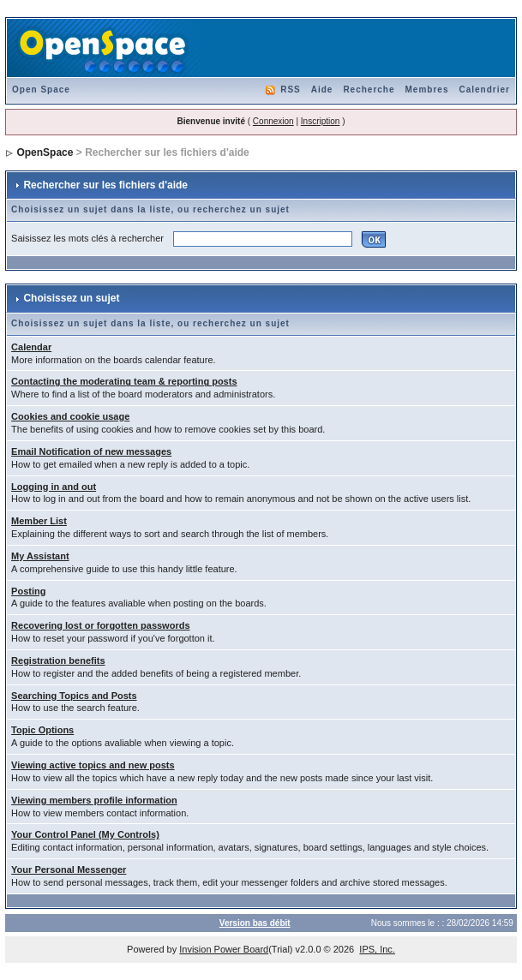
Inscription (321, 121)
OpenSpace (45, 152)
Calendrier (484, 90)
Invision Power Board (224, 949)
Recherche (369, 90)
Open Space (41, 90)
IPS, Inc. (377, 949)
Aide (322, 90)
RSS (291, 90)
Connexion (273, 121)
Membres (427, 90)
